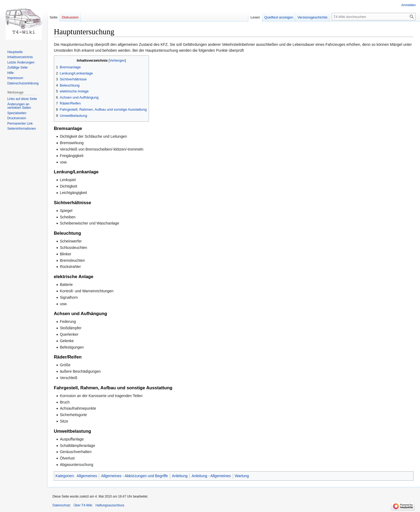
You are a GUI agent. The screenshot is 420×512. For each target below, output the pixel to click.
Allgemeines (87, 476)
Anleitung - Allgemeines (211, 476)
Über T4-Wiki (83, 505)
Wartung (242, 476)
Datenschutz (61, 505)
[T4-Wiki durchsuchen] (374, 17)
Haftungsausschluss (110, 505)
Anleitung (180, 476)
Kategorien (65, 476)
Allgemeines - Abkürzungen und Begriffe (134, 476)
